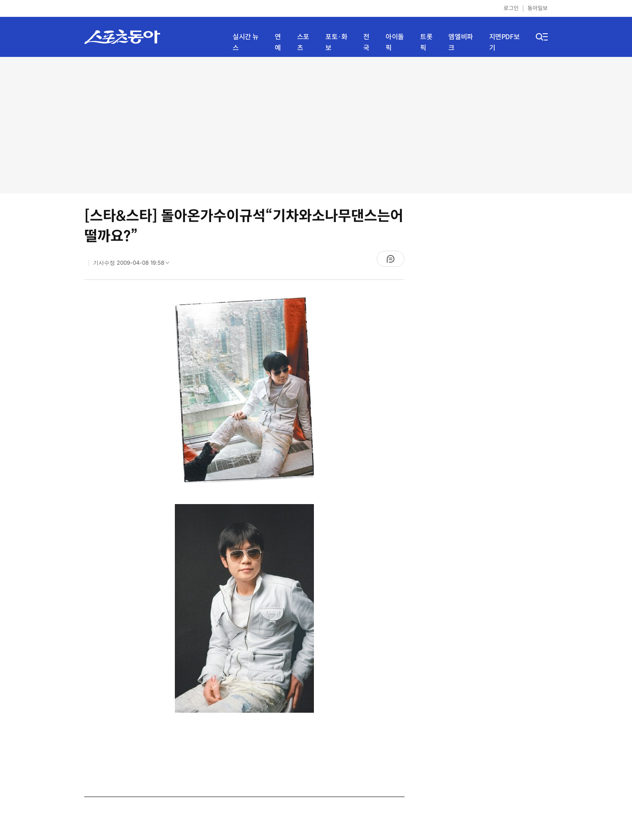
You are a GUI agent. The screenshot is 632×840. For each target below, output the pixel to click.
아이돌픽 (395, 42)
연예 (278, 42)
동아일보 (538, 8)
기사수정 (134, 265)
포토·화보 (336, 42)
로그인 (511, 8)
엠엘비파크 (461, 42)
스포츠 (303, 42)
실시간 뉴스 (246, 42)
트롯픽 (426, 42)
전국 (366, 42)
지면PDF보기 (505, 42)
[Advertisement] (316, 124)
